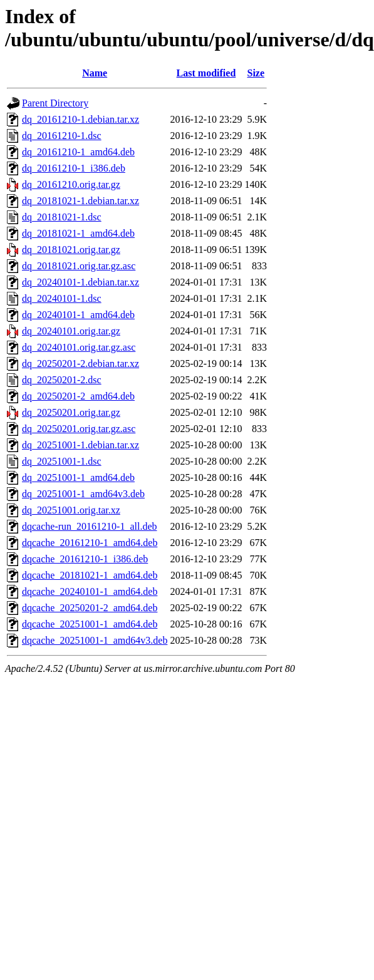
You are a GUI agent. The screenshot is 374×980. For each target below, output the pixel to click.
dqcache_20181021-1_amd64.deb (90, 575)
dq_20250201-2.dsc (62, 380)
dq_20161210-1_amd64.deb (78, 152)
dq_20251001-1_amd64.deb (78, 477)
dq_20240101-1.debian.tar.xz (81, 282)
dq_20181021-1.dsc (62, 217)
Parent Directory (55, 103)
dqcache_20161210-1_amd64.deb (90, 543)
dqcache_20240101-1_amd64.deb (90, 591)
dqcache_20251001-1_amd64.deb (90, 624)
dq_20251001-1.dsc (62, 461)
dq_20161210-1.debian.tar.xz (81, 119)
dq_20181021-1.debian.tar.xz (81, 201)
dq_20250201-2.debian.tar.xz (81, 364)
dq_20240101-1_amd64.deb (78, 315)
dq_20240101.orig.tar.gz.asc (79, 347)
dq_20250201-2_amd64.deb (78, 396)
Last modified (206, 73)
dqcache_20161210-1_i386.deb (85, 559)
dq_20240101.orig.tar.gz (71, 331)
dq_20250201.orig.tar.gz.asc (79, 429)
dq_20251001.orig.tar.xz (71, 510)
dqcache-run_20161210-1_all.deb (89, 526)
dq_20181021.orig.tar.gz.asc (79, 266)
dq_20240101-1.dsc (62, 298)
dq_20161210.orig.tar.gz (71, 184)
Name (95, 73)
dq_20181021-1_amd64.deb (78, 233)
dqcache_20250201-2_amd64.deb (90, 608)
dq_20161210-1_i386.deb (74, 168)
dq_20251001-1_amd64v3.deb (83, 494)
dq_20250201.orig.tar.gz (71, 412)
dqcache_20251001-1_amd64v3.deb (95, 640)
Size (256, 73)
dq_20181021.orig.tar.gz (71, 250)
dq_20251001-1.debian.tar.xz (81, 445)
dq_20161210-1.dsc (62, 136)
